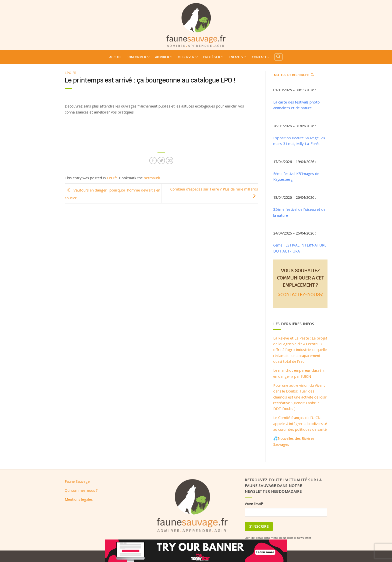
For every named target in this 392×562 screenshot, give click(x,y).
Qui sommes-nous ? (81, 490)
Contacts (260, 57)
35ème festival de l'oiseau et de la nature (299, 212)
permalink (152, 178)
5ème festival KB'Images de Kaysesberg (296, 176)
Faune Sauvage (77, 481)
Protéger (213, 57)
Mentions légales (79, 499)
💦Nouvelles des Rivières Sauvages (294, 441)
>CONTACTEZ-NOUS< (300, 295)
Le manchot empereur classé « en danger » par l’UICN (299, 373)
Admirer (164, 57)
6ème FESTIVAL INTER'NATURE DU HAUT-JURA (300, 248)
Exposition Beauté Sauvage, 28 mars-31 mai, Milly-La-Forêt (299, 141)
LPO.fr (71, 73)
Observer (188, 57)
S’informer (138, 57)
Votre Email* (254, 504)
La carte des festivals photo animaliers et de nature (296, 105)
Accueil (116, 57)
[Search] (278, 57)
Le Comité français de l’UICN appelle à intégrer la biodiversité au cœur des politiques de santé (300, 423)
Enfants (237, 57)
